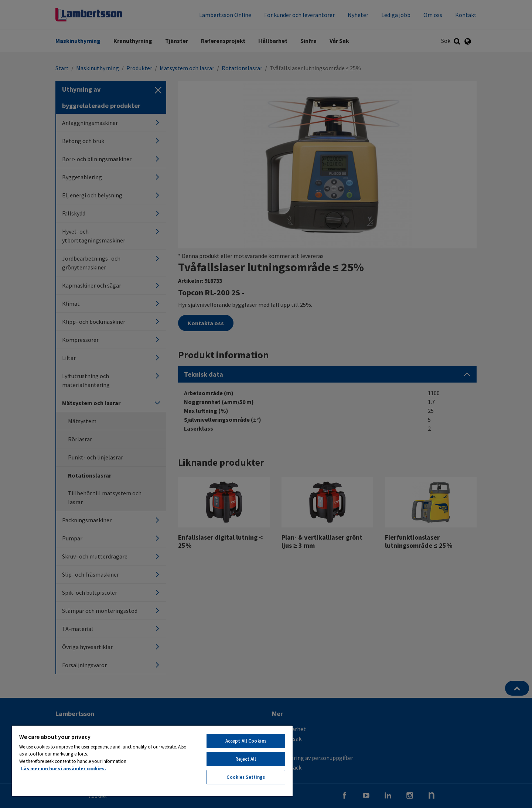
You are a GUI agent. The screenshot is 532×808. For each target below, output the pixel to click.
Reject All (246, 759)
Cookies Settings (246, 777)
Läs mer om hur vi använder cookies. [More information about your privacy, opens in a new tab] (64, 769)
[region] (152, 761)
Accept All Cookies (246, 741)
